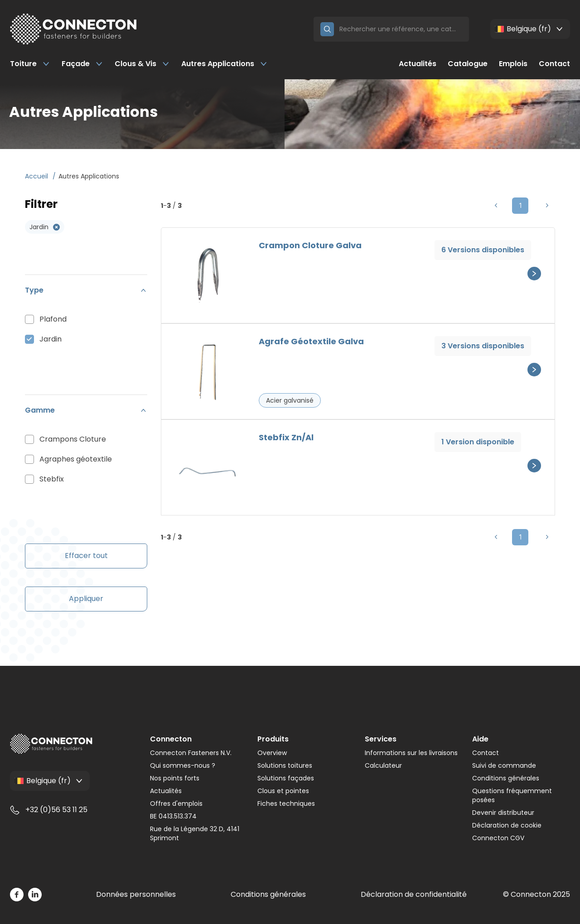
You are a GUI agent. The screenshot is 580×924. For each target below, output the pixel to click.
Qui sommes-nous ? (183, 765)
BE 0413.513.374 (173, 816)
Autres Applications (225, 64)
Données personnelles (136, 894)
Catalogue (468, 64)
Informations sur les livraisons (411, 753)
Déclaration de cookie (507, 825)
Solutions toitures (285, 765)
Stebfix (52, 479)
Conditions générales (506, 778)
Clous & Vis (142, 64)
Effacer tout (86, 556)
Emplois (513, 64)
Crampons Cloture (73, 439)
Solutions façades (286, 778)
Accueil (37, 176)
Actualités (418, 64)
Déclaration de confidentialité (414, 894)
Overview (272, 753)
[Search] (401, 29)
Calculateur (383, 765)
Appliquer (86, 599)
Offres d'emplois (176, 804)
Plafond (53, 319)
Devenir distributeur (503, 813)
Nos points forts (175, 778)
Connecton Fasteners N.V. (191, 753)
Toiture (30, 64)
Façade (82, 64)
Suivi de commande (504, 765)
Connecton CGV (498, 838)
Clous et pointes (283, 791)
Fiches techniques (286, 804)
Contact (554, 64)
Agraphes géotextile (76, 459)
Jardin (51, 339)
